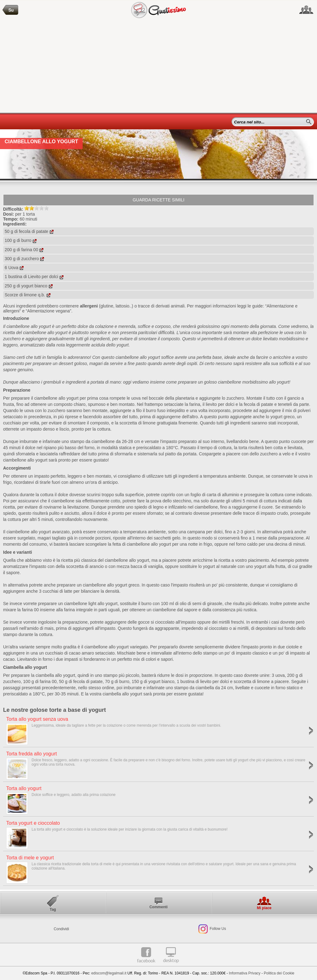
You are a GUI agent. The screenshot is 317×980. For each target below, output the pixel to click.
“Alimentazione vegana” (48, 311)
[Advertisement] (158, 66)
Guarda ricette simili (158, 200)
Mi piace (264, 908)
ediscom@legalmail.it (109, 973)
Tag (53, 909)
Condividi (61, 929)
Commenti (159, 907)
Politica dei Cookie (279, 973)
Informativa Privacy (245, 973)
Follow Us (217, 929)
